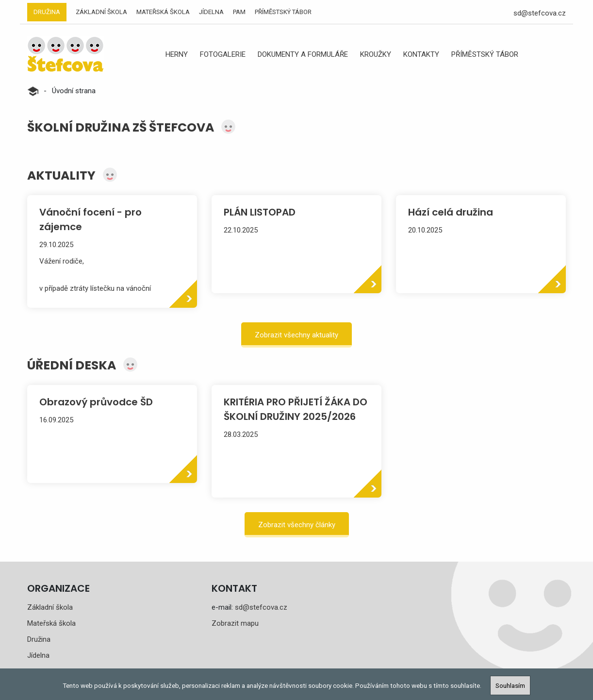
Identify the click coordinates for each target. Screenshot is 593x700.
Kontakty (421, 54)
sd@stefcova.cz (540, 13)
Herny (177, 54)
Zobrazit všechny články (297, 525)
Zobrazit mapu (235, 623)
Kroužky (376, 54)
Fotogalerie (223, 54)
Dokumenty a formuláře (303, 54)
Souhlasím (510, 685)
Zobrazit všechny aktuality (296, 335)
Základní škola (101, 12)
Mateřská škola (163, 12)
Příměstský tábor (283, 12)
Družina (47, 12)
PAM (239, 12)
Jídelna (211, 12)
